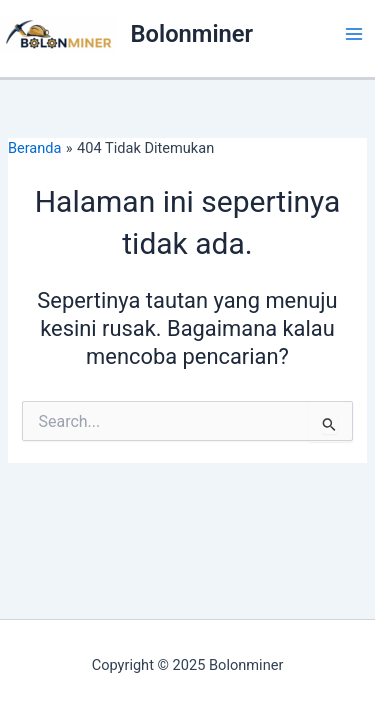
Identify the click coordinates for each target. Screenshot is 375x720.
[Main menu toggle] (354, 34)
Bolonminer (192, 34)
